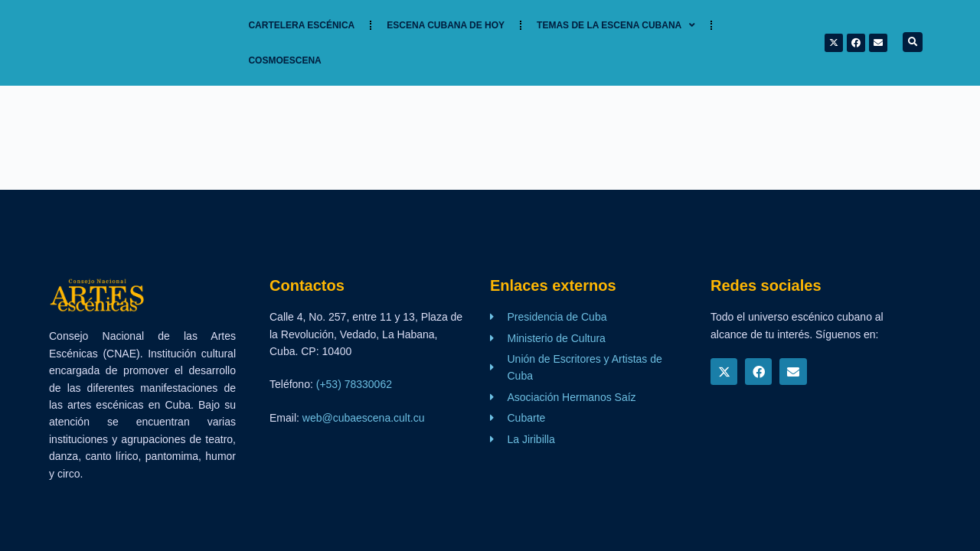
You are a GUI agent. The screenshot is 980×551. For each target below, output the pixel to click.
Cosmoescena (284, 60)
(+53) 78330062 (354, 384)
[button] (913, 42)
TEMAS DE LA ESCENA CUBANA (616, 25)
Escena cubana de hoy (446, 25)
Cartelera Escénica (301, 25)
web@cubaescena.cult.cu (364, 418)
